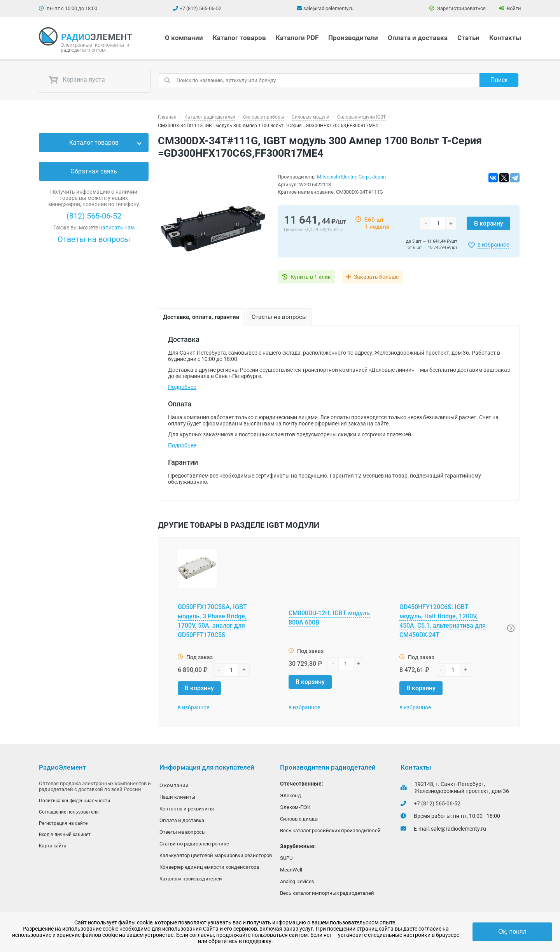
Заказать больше (382, 277)
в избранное (493, 245)
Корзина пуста (77, 80)
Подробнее (182, 387)
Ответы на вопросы (94, 239)
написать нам (117, 227)
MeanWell (291, 872)
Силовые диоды (299, 820)
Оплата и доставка (418, 38)
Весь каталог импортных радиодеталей (327, 896)
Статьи (468, 38)
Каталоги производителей (191, 882)
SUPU (286, 860)
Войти (510, 8)
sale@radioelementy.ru (328, 8)
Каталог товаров (239, 38)
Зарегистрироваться (458, 8)
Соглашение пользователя (69, 812)
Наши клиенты (177, 797)
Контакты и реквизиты (187, 809)
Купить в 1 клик (311, 277)
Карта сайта (53, 847)
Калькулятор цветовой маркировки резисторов (216, 858)
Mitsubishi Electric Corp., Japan (351, 177)
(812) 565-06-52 (94, 216)
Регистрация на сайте (63, 824)
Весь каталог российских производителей (330, 832)
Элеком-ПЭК (295, 808)
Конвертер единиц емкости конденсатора (209, 870)
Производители (353, 38)
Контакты (505, 38)
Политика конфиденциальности (74, 801)
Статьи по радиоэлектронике (194, 846)
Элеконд (290, 795)
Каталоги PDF (297, 38)
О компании (184, 38)
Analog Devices (297, 884)
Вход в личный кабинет (65, 836)
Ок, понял (512, 932)
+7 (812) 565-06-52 (200, 8)
